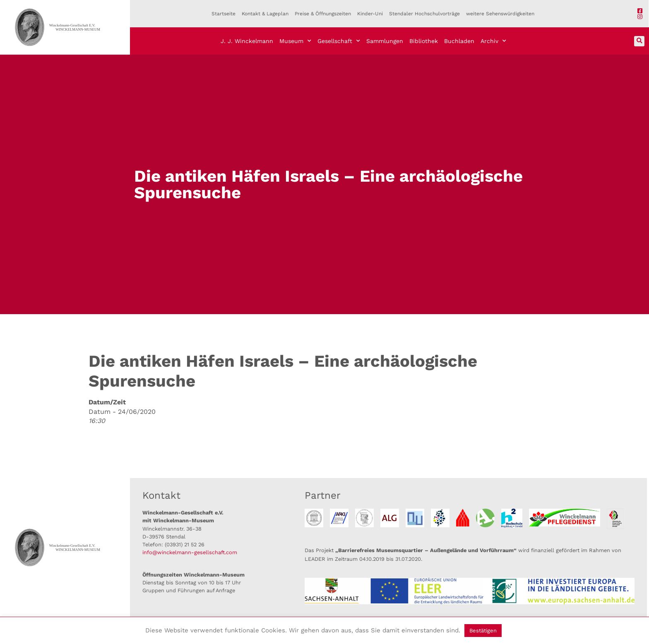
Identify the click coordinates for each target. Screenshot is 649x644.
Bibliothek (424, 41)
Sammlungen (385, 41)
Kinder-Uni (370, 14)
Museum (295, 41)
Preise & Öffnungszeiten (323, 14)
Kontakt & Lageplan (265, 14)
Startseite (224, 14)
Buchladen (459, 41)
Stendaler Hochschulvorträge (424, 14)
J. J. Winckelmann (247, 41)
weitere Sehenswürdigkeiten (500, 14)
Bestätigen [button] (483, 631)
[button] (639, 41)
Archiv (493, 41)
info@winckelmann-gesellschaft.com (190, 552)
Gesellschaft (339, 41)
